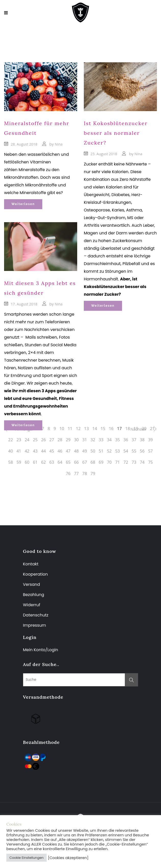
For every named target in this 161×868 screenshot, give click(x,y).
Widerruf (32, 605)
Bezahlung (33, 595)
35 (117, 440)
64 (60, 462)
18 (128, 429)
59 (19, 462)
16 (111, 429)
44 (44, 451)
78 (85, 473)
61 (35, 462)
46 (60, 451)
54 (126, 451)
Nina (59, 144)
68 (93, 462)
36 (126, 440)
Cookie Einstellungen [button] (26, 858)
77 (76, 473)
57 (150, 451)
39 (150, 440)
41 (19, 451)
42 (27, 451)
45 (52, 451)
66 (76, 462)
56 (142, 451)
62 (44, 462)
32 (93, 440)
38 (142, 440)
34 (109, 440)
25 (35, 440)
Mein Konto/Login (41, 650)
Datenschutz (36, 615)
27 (52, 440)
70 (109, 462)
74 (142, 462)
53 (117, 451)
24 (27, 440)
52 (109, 451)
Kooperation (35, 574)
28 (60, 440)
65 (68, 462)
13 (86, 429)
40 (10, 451)
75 (150, 462)
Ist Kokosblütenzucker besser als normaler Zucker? (116, 133)
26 (44, 440)
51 (101, 451)
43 (35, 451)
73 (134, 462)
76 (68, 473)
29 (68, 440)
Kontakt (31, 564)
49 (85, 451)
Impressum (35, 625)
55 (134, 451)
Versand (31, 584)
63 (52, 462)
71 (117, 462)
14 (95, 429)
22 (10, 440)
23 (19, 440)
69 (101, 462)
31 (85, 440)
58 (10, 462)
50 (93, 451)
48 (76, 451)
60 (27, 462)
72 (126, 462)
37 (134, 440)
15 (103, 429)
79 (93, 473)
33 (101, 440)
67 (85, 462)
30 (76, 440)
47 (68, 451)
